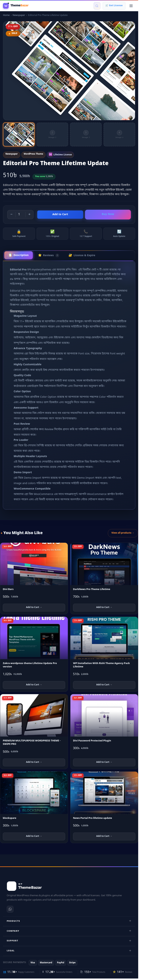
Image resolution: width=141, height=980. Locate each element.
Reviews (49, 255)
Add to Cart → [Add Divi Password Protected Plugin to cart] (104, 762)
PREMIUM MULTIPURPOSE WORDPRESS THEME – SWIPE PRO (32, 742)
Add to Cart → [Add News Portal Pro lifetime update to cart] (104, 836)
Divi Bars (8, 589)
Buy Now (108, 214)
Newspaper (19, 15)
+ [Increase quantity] (29, 214)
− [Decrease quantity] (11, 214)
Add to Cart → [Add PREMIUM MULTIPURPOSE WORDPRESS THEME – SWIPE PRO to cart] (34, 762)
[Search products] (97, 6)
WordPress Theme (34, 154)
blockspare (10, 818)
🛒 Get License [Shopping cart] (114, 6)
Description (18, 255)
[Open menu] (131, 6)
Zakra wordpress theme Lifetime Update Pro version (30, 665)
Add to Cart (60, 214)
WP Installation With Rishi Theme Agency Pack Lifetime (101, 665)
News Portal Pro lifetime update (93, 818)
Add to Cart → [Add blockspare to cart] (34, 836)
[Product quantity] (20, 214)
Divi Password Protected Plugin (92, 741)
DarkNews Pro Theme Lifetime (92, 589)
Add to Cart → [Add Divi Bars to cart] (34, 607)
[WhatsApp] (10, 909)
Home (6, 15)
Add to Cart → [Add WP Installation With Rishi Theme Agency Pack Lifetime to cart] (104, 685)
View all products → (123, 533)
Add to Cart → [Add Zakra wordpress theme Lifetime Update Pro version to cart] (34, 685)
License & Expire (82, 255)
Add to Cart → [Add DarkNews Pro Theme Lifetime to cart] (104, 607)
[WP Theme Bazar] (16, 6)
